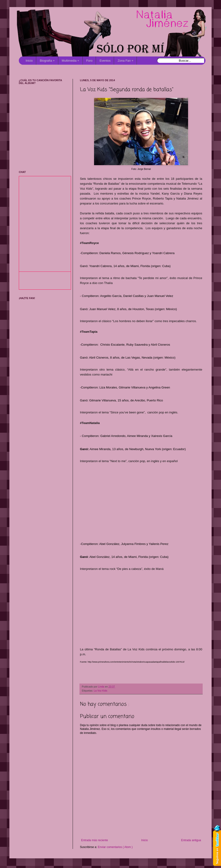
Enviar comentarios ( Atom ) (115, 847)
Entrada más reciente (95, 840)
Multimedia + (71, 61)
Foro (89, 61)
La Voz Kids (101, 691)
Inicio (29, 61)
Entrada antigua (191, 840)
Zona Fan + (125, 61)
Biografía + (47, 61)
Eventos (105, 61)
